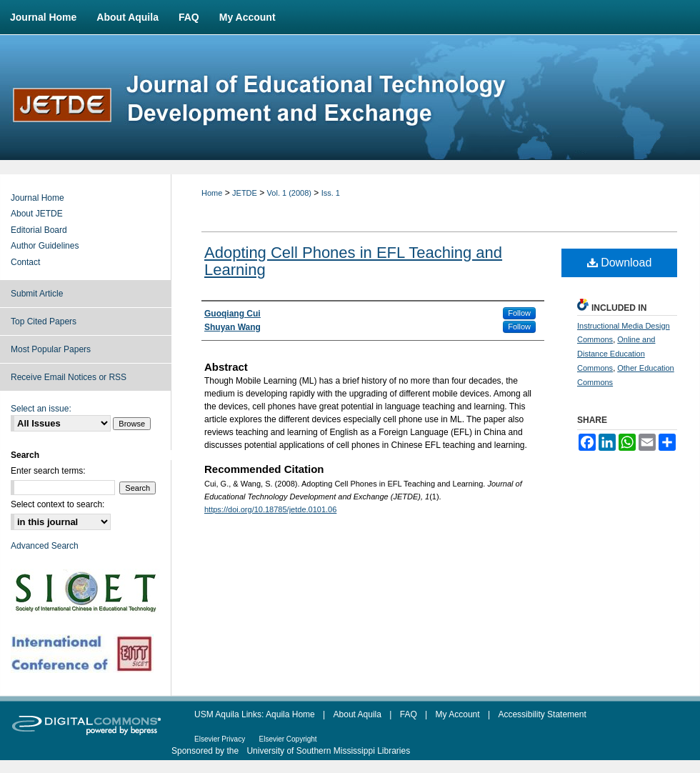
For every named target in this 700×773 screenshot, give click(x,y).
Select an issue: (41, 409)
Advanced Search (45, 546)
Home (212, 193)
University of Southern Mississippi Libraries (328, 751)
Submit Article (37, 294)
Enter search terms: (48, 471)
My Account (458, 714)
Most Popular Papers (51, 349)
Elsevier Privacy (220, 739)
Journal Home (37, 198)
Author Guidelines (45, 246)
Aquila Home (290, 714)
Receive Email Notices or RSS (69, 377)
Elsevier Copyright (287, 739)
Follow (519, 313)
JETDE (245, 193)
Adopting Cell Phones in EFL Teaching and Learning (353, 261)
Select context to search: (57, 504)
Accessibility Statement (542, 714)
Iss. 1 (331, 193)
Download (620, 263)
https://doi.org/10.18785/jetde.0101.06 (270, 509)
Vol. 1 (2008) (289, 193)
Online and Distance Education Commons (616, 354)
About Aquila (357, 714)
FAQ (409, 714)
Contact (25, 262)
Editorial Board (39, 230)
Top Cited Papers (44, 321)
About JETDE (37, 214)
